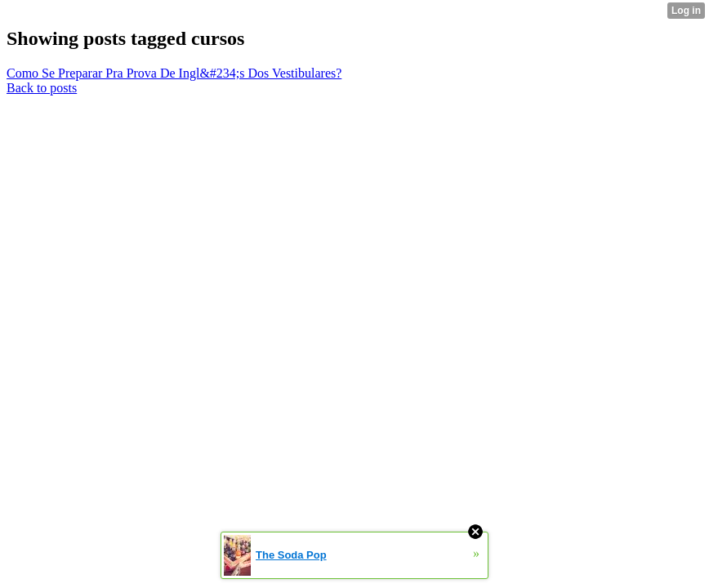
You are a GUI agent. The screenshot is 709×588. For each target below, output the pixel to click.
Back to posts (42, 88)
